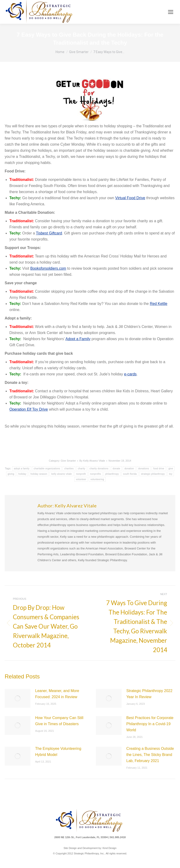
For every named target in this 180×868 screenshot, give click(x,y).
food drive (159, 469)
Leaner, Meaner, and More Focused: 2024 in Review (57, 694)
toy (171, 474)
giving (11, 474)
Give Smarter (68, 461)
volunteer (81, 479)
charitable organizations (47, 469)
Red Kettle (159, 304)
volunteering (97, 479)
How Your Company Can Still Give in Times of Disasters (59, 721)
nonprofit (81, 474)
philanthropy (112, 474)
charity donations (99, 469)
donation (129, 469)
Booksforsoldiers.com (48, 268)
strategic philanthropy (153, 474)
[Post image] (18, 698)
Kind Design (110, 848)
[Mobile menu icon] (171, 12)
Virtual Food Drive (130, 198)
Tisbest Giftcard (49, 233)
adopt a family (22, 469)
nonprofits (96, 474)
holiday (22, 474)
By (92, 461)
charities (69, 469)
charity (82, 469)
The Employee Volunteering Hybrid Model (58, 752)
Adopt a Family (78, 339)
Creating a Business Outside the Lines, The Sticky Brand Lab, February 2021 (150, 755)
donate (116, 469)
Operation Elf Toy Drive (29, 409)
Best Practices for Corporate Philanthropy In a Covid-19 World (150, 724)
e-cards (130, 374)
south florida (130, 474)
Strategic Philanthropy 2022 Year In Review (149, 694)
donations (144, 469)
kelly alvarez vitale (62, 474)
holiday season (39, 474)
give (171, 469)
